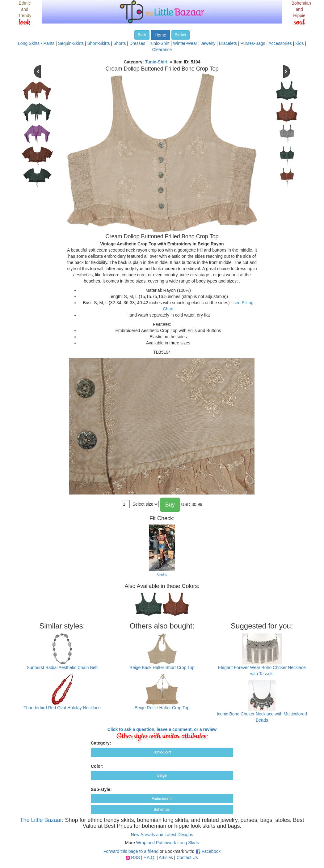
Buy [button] (170, 505)
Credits (162, 574)
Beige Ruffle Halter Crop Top (162, 708)
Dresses (137, 43)
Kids (299, 43)
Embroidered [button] (162, 799)
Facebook (211, 851)
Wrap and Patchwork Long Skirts (168, 843)
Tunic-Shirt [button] (162, 752)
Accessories (280, 43)
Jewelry (208, 43)
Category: (101, 743)
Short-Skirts (98, 43)
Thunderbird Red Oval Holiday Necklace (62, 708)
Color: (97, 766)
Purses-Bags (253, 43)
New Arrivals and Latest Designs (162, 835)
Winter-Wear (185, 43)
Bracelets (228, 43)
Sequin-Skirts (71, 43)
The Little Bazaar (41, 820)
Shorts (120, 43)
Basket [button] (181, 35)
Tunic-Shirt (159, 43)
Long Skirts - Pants (36, 43)
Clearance (162, 50)
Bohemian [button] (162, 810)
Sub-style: (101, 789)
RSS (135, 857)
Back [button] (142, 35)
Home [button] (160, 35)
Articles (166, 857)
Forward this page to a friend (131, 851)
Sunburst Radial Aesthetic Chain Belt (62, 667)
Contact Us (187, 857)
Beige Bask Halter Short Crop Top (162, 667)
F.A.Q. (149, 857)
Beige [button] (162, 775)
